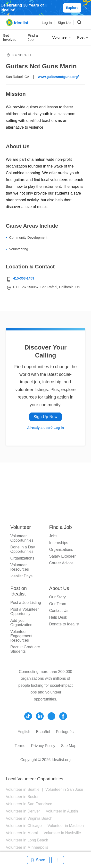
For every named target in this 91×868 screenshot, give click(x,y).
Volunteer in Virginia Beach (29, 818)
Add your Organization (21, 623)
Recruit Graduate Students (25, 649)
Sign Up (64, 23)
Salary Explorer (62, 556)
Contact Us (59, 611)
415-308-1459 (24, 278)
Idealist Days (22, 576)
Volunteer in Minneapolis (27, 847)
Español (43, 732)
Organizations (22, 558)
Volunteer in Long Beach (27, 840)
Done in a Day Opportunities (23, 549)
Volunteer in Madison (66, 826)
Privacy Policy (43, 746)
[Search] (79, 22)
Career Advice (62, 563)
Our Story (58, 597)
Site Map (69, 746)
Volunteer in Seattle (23, 789)
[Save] (38, 860)
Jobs (53, 536)
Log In (47, 23)
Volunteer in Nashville (62, 833)
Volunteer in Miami (22, 833)
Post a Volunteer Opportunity (25, 612)
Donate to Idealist (64, 624)
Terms (20, 746)
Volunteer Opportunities (22, 538)
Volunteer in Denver (23, 811)
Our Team (58, 604)
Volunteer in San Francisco (29, 804)
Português (65, 732)
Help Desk (58, 617)
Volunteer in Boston (23, 797)
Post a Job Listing (26, 603)
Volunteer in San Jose (64, 789)
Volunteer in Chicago (24, 826)
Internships (59, 543)
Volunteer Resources (20, 567)
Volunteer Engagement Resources (21, 636)
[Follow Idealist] (28, 716)
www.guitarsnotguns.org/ (58, 77)
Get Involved (10, 37)
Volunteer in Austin (62, 811)
